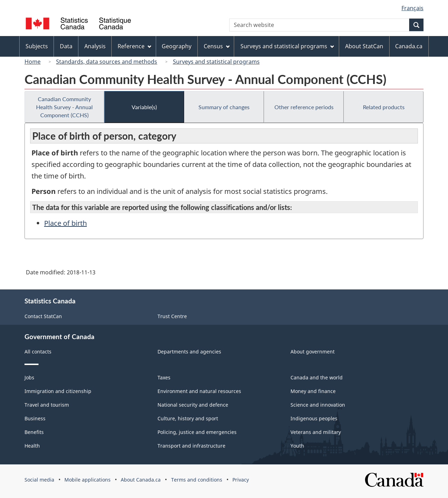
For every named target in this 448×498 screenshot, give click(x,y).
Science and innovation (318, 405)
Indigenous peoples (314, 418)
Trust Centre (172, 316)
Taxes (164, 377)
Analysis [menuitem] (95, 46)
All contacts (38, 352)
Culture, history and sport (188, 418)
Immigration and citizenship (58, 391)
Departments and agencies (189, 352)
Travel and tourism (47, 405)
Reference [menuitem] (134, 46)
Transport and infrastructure (191, 446)
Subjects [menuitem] (37, 46)
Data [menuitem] (66, 46)
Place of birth (65, 223)
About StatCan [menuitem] (364, 46)
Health (32, 446)
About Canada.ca (141, 480)
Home (33, 62)
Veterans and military (316, 432)
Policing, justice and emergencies (197, 432)
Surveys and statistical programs (216, 62)
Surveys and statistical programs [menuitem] (287, 46)
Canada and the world (317, 377)
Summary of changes (224, 107)
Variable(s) (144, 107)
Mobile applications (87, 480)
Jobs (29, 377)
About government (313, 352)
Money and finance (313, 391)
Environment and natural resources (199, 391)
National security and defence (193, 405)
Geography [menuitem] (177, 46)
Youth (297, 446)
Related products (384, 107)
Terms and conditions (197, 480)
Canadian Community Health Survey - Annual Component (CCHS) (64, 107)
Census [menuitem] (217, 46)
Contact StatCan (43, 316)
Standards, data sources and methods (107, 62)
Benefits (34, 432)
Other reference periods (304, 107)
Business (35, 418)
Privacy (241, 480)
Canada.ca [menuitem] (409, 46)
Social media (39, 480)
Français (412, 8)
